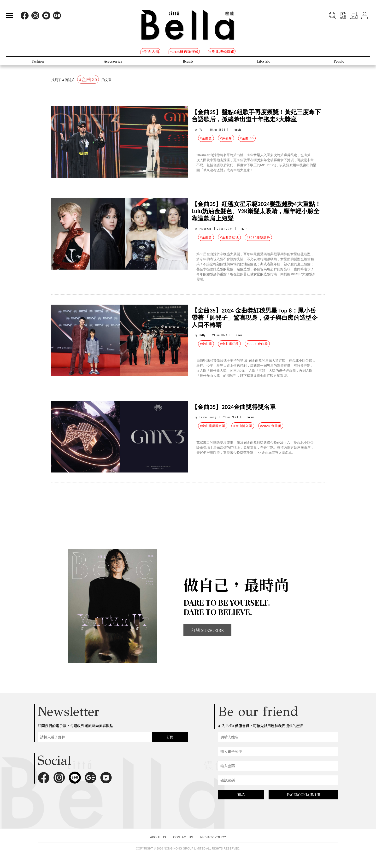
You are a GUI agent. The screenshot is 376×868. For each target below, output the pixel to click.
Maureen (205, 229)
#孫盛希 (226, 138)
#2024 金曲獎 (257, 344)
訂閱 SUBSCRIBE (207, 630)
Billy (203, 335)
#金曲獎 (206, 138)
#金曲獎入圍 (243, 426)
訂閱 (170, 737)
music (238, 130)
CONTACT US (183, 837)
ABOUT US (158, 837)
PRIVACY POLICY (213, 837)
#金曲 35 (247, 138)
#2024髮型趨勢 (258, 237)
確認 (241, 795)
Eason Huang (208, 417)
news (239, 335)
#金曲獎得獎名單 (213, 426)
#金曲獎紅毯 (229, 237)
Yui (202, 130)
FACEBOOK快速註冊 (304, 795)
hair (244, 229)
